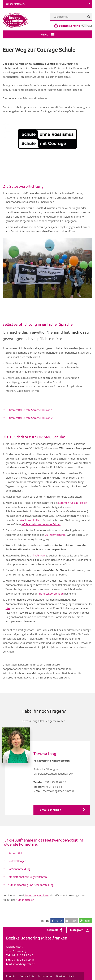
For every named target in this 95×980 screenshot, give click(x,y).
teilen (59, 921)
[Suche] (89, 17)
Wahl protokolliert (31, 520)
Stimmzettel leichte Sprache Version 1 (30, 410)
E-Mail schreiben (50, 810)
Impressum (45, 976)
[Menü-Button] (47, 34)
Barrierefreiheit (65, 976)
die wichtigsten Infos (37, 895)
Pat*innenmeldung (19, 869)
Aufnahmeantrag (55, 535)
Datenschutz (27, 976)
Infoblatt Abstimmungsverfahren (41, 524)
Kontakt (11, 976)
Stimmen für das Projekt (73, 503)
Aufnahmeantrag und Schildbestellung (31, 885)
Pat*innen (39, 555)
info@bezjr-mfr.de (24, 964)
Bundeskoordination (51, 594)
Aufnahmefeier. (25, 900)
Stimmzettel (15, 853)
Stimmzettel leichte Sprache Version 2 (30, 418)
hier (8, 608)
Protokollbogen (17, 861)
